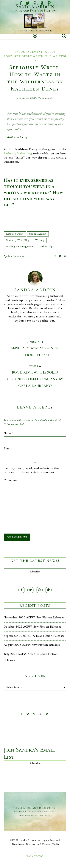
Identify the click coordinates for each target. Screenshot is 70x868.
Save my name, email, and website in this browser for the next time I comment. (31, 470)
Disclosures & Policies (38, 844)
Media (55, 844)
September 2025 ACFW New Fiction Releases (34, 636)
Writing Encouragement (20, 247)
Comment (10, 480)
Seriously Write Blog (18, 240)
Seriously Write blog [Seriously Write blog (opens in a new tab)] (18, 154)
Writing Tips (46, 247)
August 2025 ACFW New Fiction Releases (32, 645)
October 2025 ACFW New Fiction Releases (32, 627)
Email (9, 449)
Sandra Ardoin (38, 234)
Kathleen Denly (15, 234)
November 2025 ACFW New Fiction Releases (34, 618)
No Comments (45, 98)
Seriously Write (29, 56)
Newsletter (18, 844)
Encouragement (29, 52)
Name (9, 433)
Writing (40, 240)
